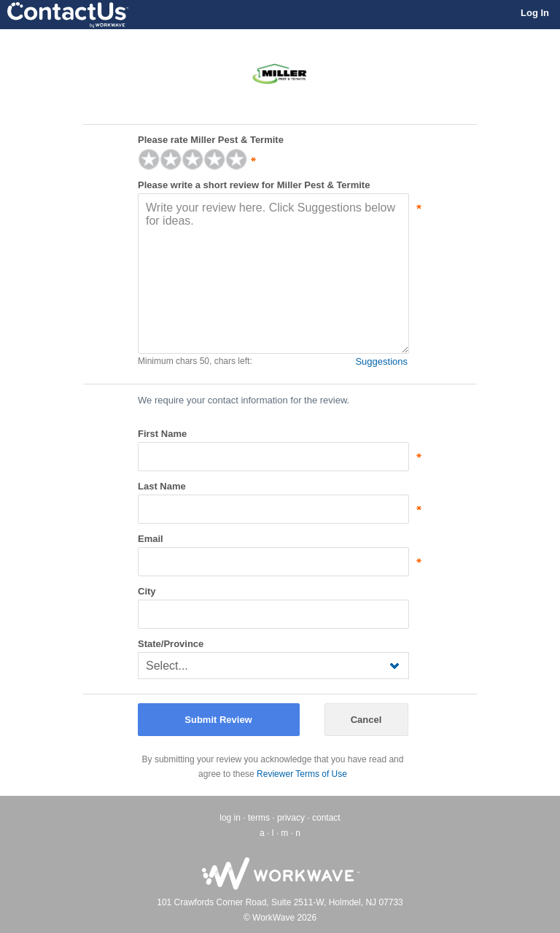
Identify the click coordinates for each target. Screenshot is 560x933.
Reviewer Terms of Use (302, 774)
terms (259, 818)
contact (326, 818)
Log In (535, 13)
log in (230, 818)
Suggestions (381, 361)
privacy (291, 818)
